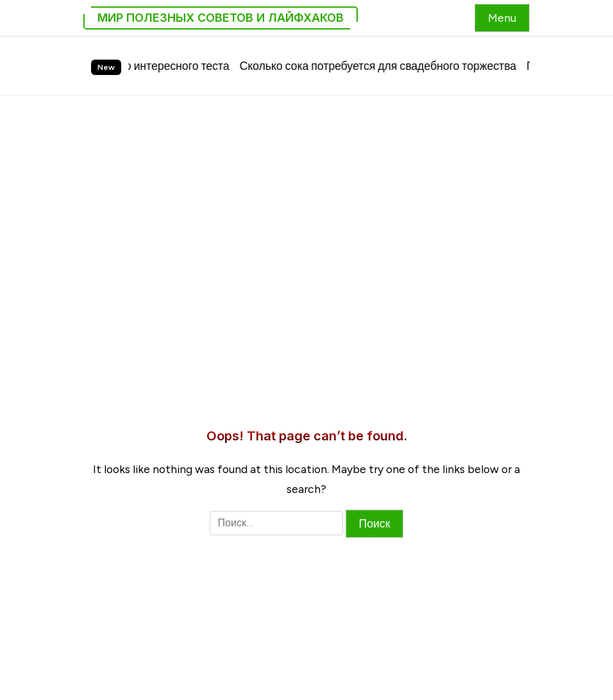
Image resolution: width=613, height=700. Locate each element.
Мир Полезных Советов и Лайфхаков (221, 18)
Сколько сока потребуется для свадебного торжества (384, 66)
